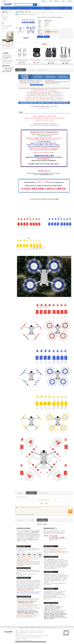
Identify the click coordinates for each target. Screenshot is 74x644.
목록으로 (70, 37)
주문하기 (40, 37)
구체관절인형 (4, 19)
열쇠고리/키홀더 (5, 28)
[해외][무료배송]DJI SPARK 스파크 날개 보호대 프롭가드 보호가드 (22, 60)
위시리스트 (63, 37)
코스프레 (66, 8)
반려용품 (42, 8)
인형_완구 (3, 21)
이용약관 (26, 627)
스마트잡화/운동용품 (54, 8)
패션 (19, 8)
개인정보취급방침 (32, 627)
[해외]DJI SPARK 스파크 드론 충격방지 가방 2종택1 (36, 60)
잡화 (30, 8)
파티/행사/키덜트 (7, 8)
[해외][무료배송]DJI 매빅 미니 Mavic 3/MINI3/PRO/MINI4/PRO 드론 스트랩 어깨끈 (65, 61)
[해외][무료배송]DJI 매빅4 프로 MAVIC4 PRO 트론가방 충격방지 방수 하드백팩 (51, 61)
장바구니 (47, 37)
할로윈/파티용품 (5, 17)
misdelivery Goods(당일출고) (7, 26)
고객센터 (39, 627)
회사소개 (22, 627)
